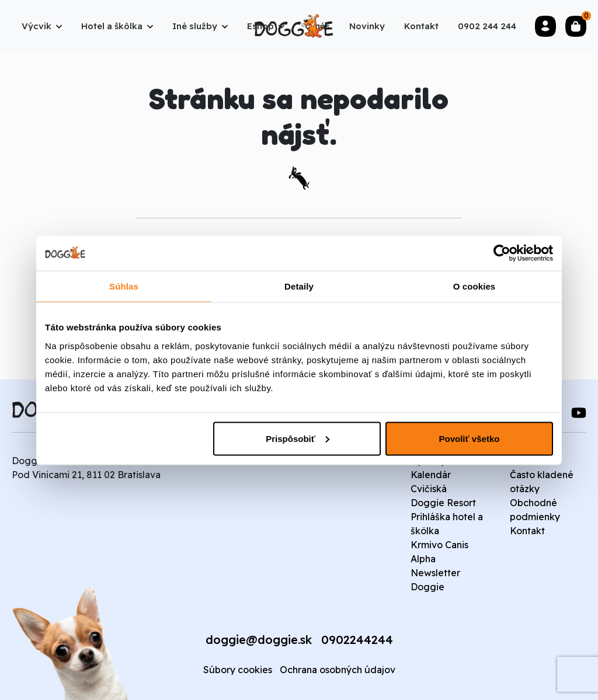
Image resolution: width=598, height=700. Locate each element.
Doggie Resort (443, 503)
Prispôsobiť (298, 438)
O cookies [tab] (474, 286)
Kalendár (431, 475)
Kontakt (527, 531)
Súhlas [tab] (124, 286)
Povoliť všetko (470, 438)
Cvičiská (429, 489)
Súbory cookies (238, 670)
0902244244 (357, 640)
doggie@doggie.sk (259, 640)
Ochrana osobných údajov (338, 670)
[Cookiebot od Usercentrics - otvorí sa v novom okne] (502, 253)
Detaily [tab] (299, 286)
